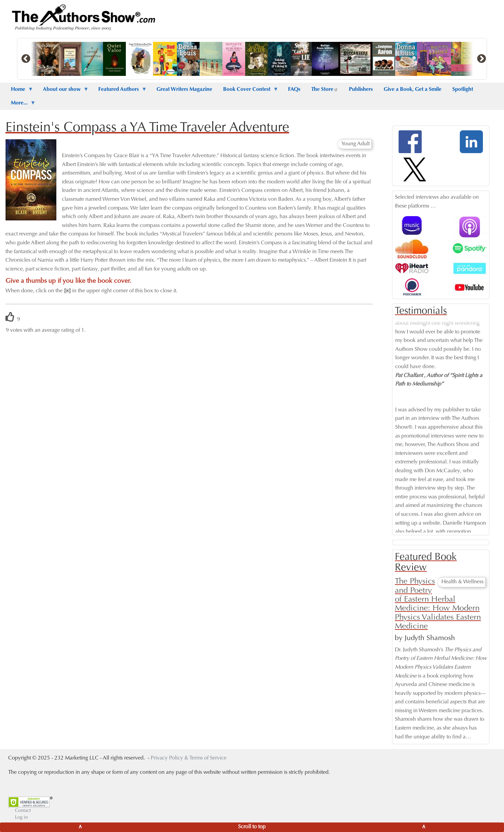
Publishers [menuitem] (361, 89)
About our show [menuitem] (63, 92)
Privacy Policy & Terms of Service (189, 758)
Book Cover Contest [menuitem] (248, 92)
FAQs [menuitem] (294, 89)
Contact (23, 811)
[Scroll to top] (252, 827)
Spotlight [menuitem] (463, 89)
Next (492, 419)
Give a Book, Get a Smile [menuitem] (413, 89)
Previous (390, 419)
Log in (21, 818)
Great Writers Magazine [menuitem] (184, 89)
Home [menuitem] (19, 92)
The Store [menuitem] (325, 89)
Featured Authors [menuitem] (120, 92)
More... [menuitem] (21, 105)
